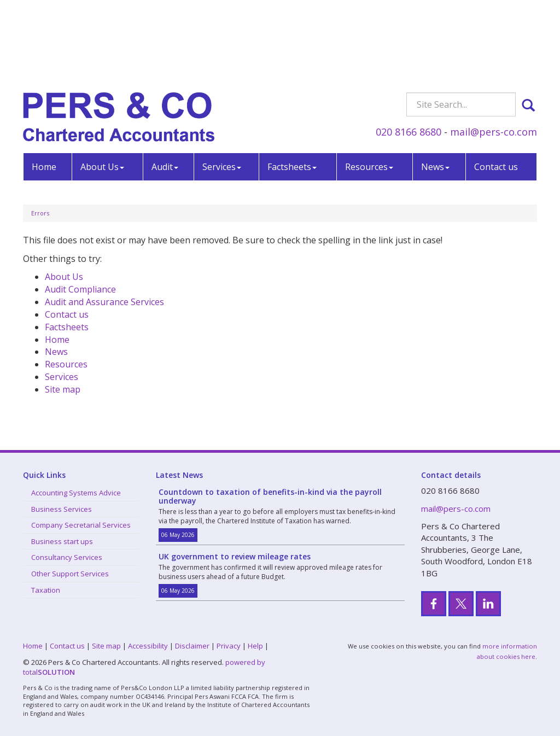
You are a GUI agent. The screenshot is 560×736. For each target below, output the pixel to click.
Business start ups (62, 541)
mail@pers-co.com (494, 51)
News (435, 86)
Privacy (229, 646)
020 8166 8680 (409, 51)
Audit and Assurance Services (104, 302)
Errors (40, 213)
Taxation (46, 590)
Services (222, 86)
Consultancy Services (67, 557)
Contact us (496, 86)
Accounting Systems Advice (76, 493)
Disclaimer (192, 646)
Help (255, 646)
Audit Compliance (80, 289)
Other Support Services (70, 574)
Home (44, 86)
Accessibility (148, 646)
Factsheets (292, 86)
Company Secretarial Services (81, 525)
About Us (102, 86)
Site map (63, 389)
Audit (165, 86)
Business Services (62, 509)
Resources (369, 86)
